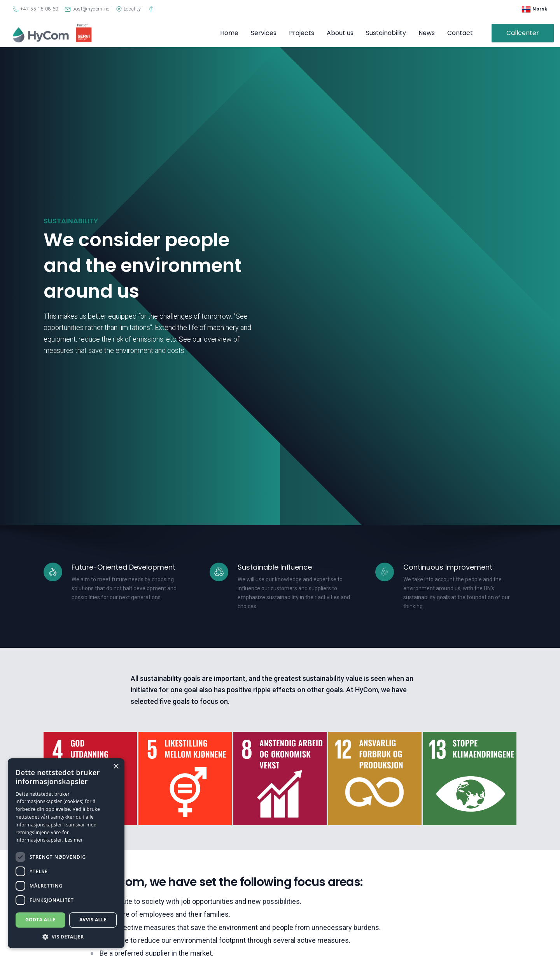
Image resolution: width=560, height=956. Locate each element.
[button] (66, 937)
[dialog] (66, 853)
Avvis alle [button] (93, 920)
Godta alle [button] (40, 920)
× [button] (116, 767)
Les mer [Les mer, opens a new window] (74, 840)
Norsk (535, 9)
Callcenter (523, 33)
